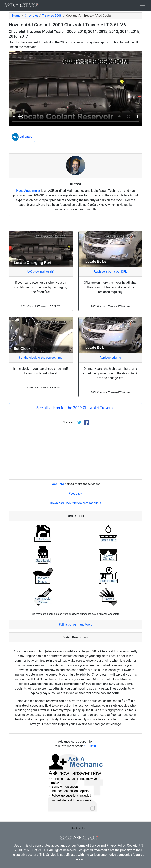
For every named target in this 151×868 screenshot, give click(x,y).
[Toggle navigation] (142, 5)
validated (22, 137)
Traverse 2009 (52, 16)
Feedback (75, 494)
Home (16, 16)
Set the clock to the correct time (41, 358)
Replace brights (110, 358)
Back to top (78, 828)
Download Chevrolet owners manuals (76, 503)
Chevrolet (31, 16)
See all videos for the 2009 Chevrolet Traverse (75, 408)
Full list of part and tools (76, 624)
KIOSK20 (90, 746)
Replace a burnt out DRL (110, 272)
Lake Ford (57, 484)
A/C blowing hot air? (41, 272)
